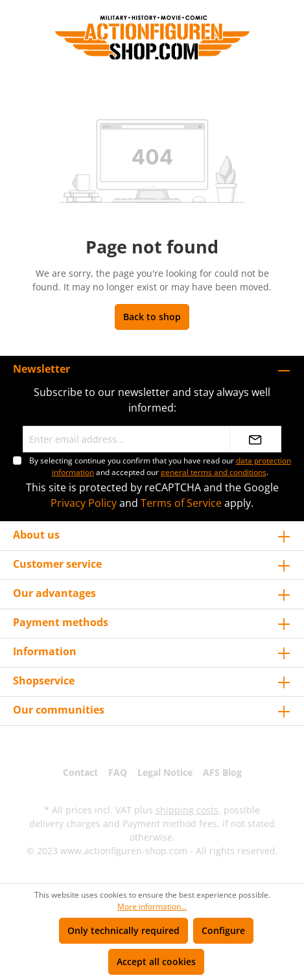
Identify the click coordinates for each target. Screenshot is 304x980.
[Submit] (255, 439)
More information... (152, 906)
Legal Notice (165, 772)
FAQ (118, 772)
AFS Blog (222, 772)
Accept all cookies (156, 962)
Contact (80, 772)
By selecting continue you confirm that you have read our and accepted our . (160, 466)
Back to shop (152, 317)
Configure (223, 930)
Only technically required (123, 930)
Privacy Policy (84, 503)
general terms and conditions (214, 472)
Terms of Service (181, 503)
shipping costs (187, 810)
